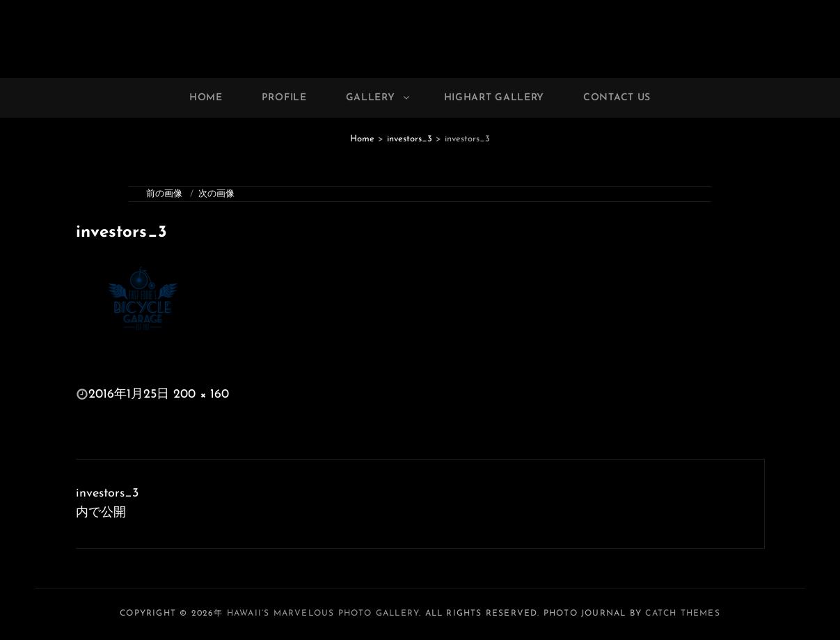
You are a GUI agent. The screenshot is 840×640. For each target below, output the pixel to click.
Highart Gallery (494, 98)
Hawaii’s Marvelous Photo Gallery (323, 614)
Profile (284, 98)
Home (206, 98)
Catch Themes (682, 614)
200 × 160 (201, 395)
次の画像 (216, 194)
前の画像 (164, 194)
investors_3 (410, 139)
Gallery (379, 98)
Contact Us (617, 98)
